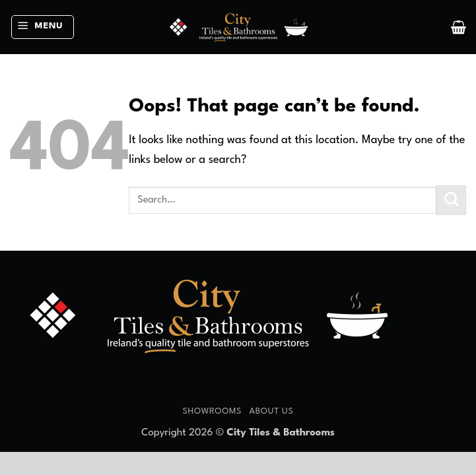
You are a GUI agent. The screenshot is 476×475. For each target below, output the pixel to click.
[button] (43, 27)
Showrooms (212, 411)
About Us (271, 411)
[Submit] (451, 200)
